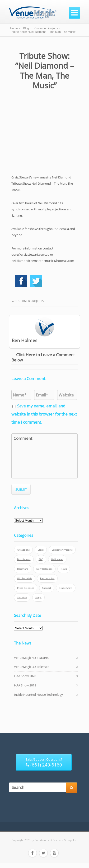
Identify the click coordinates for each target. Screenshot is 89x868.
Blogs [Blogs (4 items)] (41, 550)
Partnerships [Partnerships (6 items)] (47, 578)
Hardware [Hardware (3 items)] (23, 569)
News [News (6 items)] (64, 569)
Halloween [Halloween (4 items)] (57, 559)
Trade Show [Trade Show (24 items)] (66, 588)
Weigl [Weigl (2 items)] (38, 597)
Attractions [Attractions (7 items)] (23, 550)
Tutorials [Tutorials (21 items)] (22, 597)
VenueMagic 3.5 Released (32, 667)
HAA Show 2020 (25, 676)
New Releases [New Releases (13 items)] (44, 569)
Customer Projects (29, 301)
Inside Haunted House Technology (38, 695)
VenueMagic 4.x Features (32, 658)
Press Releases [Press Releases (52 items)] (26, 588)
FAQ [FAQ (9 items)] (41, 559)
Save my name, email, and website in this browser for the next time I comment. (44, 414)
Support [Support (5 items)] (47, 588)
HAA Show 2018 (25, 685)
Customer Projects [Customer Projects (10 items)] (62, 550)
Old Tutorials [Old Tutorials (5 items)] (25, 578)
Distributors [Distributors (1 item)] (24, 559)
